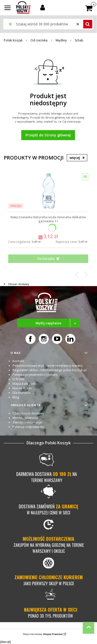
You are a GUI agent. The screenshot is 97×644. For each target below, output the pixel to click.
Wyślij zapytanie (58, 323)
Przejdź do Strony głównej (48, 135)
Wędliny (61, 40)
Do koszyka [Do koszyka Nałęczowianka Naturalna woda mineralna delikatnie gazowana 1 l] (46, 259)
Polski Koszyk (13, 40)
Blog (16, 397)
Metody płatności (25, 418)
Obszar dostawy (19, 284)
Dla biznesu (21, 393)
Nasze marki (22, 388)
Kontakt (18, 361)
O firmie (18, 379)
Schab (79, 40)
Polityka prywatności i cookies (35, 374)
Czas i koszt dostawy (28, 413)
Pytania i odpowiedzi (28, 427)
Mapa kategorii (24, 384)
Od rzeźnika (39, 40)
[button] (7, 8)
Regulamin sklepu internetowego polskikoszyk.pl (49, 370)
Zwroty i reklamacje (27, 422)
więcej (75, 158)
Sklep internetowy (43, 634)
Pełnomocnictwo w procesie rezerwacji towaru (47, 365)
